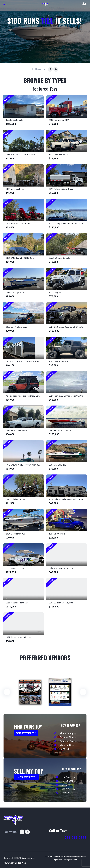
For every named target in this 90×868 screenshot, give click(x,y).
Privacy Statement (70, 860)
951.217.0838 (75, 838)
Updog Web (20, 863)
